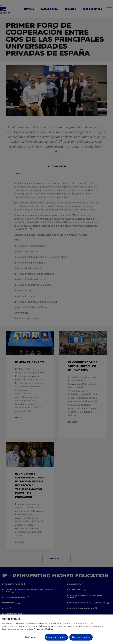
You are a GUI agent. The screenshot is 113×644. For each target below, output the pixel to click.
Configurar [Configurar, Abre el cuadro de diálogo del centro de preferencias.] (31, 637)
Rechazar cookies (56, 637)
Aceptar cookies (81, 637)
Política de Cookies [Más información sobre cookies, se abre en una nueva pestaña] (44, 629)
